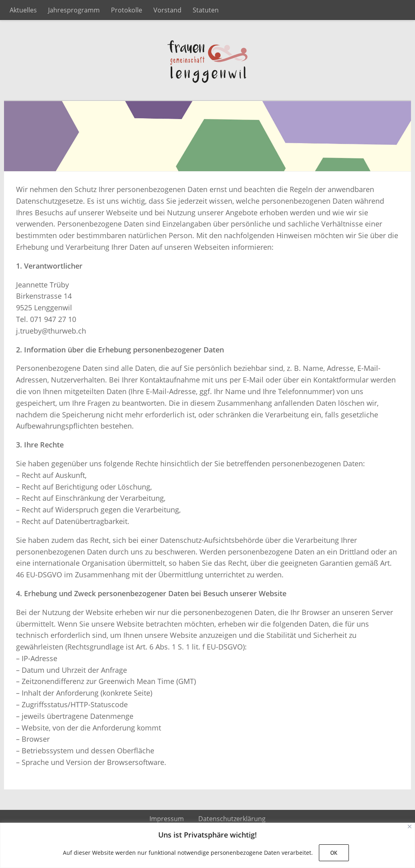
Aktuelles (23, 10)
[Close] (410, 827)
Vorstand (167, 10)
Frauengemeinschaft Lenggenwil (207, 61)
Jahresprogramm (74, 10)
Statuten (206, 10)
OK (334, 853)
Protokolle (127, 10)
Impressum (167, 819)
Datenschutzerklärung (232, 819)
